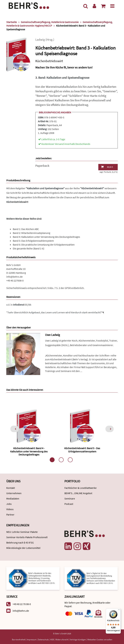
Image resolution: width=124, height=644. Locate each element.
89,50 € (107, 167)
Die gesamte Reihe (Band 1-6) (28, 248)
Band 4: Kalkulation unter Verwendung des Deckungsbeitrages (46, 237)
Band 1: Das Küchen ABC (26, 229)
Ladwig (40, 40)
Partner (10, 515)
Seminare (70, 498)
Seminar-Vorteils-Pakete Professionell (27, 537)
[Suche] (86, 6)
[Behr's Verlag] (29, 5)
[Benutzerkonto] (94, 6)
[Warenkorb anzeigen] (103, 6)
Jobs (9, 504)
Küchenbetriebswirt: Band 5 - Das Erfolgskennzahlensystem (82, 450)
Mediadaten (13, 498)
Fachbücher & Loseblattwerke (80, 488)
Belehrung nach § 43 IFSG (20, 543)
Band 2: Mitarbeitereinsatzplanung (31, 233)
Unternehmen (14, 493)
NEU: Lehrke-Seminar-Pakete (22, 532)
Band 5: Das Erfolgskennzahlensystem (33, 241)
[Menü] (112, 6)
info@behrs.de (14, 277)
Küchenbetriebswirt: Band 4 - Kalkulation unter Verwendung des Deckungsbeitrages (29, 451)
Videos (10, 509)
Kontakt (11, 488)
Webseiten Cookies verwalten (100, 640)
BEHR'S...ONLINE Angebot (78, 493)
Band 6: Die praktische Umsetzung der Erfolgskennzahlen (44, 245)
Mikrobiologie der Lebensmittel (23, 548)
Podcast (69, 504)
